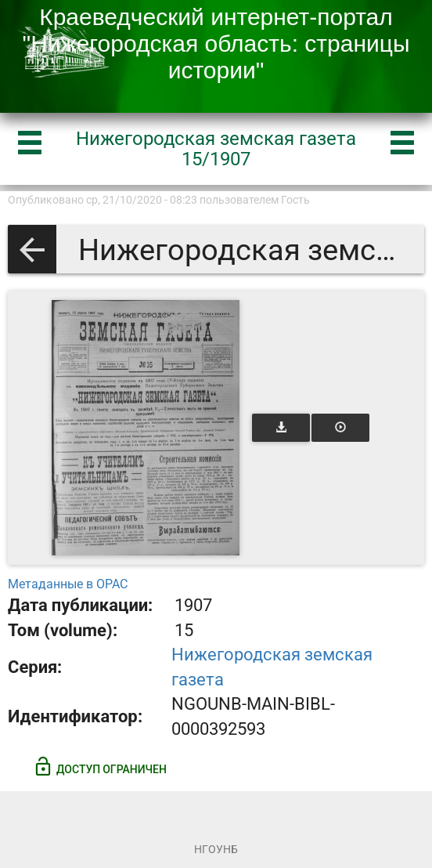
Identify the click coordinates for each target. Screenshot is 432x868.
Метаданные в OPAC (68, 584)
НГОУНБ (216, 849)
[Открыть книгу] (146, 428)
